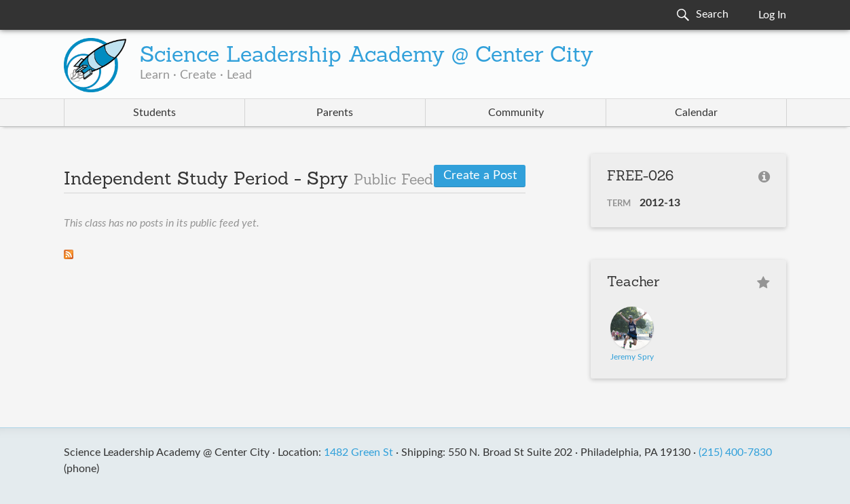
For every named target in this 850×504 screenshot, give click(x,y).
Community (516, 113)
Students (154, 113)
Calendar (696, 113)
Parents (335, 113)
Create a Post (480, 176)
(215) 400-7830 (735, 452)
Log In (772, 15)
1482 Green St (358, 452)
